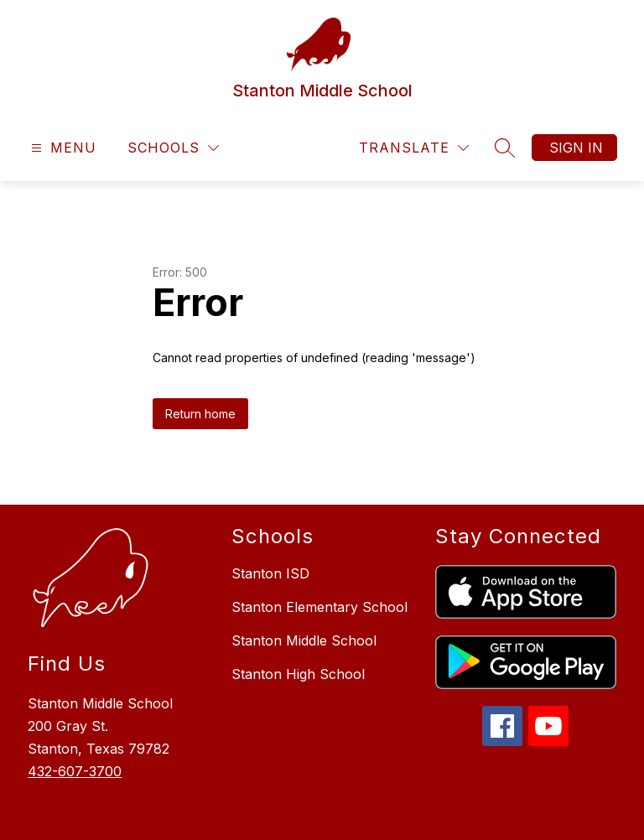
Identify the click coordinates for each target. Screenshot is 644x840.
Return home (200, 414)
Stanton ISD (270, 573)
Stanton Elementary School (319, 607)
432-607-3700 (75, 771)
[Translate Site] (414, 148)
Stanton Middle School (304, 640)
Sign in (576, 148)
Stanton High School (298, 674)
